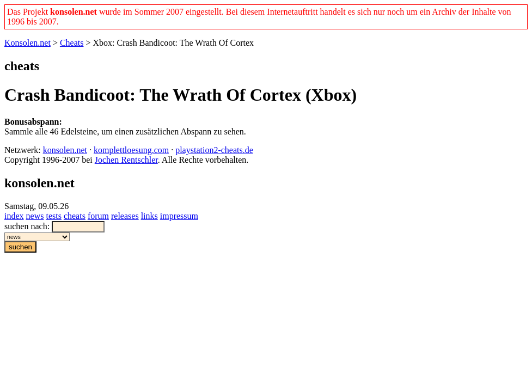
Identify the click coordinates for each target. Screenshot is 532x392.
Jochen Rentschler (126, 160)
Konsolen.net (27, 43)
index (14, 216)
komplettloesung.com (131, 150)
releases (125, 216)
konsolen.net (65, 150)
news (35, 216)
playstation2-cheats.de (214, 150)
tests (53, 216)
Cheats (72, 43)
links (149, 216)
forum (98, 216)
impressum (179, 216)
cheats (75, 216)
